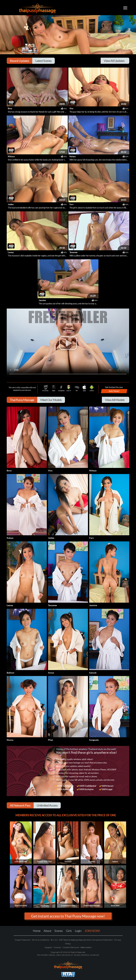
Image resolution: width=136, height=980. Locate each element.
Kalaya (73, 156)
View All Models (115, 400)
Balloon (10, 673)
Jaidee (11, 204)
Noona (10, 740)
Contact (57, 947)
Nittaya (11, 156)
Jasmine (42, 300)
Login (78, 931)
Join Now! (114, 391)
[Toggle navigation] (125, 8)
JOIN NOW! (92, 931)
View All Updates (114, 61)
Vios (71, 108)
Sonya (51, 673)
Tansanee (73, 252)
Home (37, 931)
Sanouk (93, 673)
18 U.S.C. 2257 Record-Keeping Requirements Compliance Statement (81, 940)
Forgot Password (23, 940)
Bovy (10, 108)
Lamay (11, 252)
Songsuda (94, 740)
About (47, 931)
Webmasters (86, 947)
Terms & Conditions (40, 940)
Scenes (59, 931)
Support (49, 947)
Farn (71, 204)
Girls (69, 931)
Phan (51, 740)
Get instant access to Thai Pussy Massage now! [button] (68, 916)
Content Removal (71, 947)
